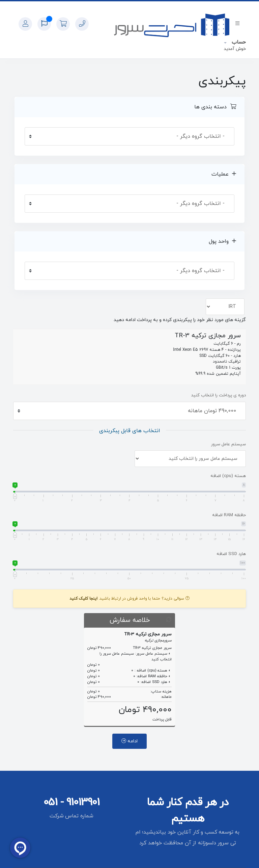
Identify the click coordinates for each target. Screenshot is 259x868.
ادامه (129, 741)
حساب (238, 42)
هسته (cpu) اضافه (228, 476)
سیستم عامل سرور (228, 444)
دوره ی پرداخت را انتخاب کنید (219, 395)
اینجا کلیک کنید (83, 599)
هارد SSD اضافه (231, 554)
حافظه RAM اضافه (229, 515)
